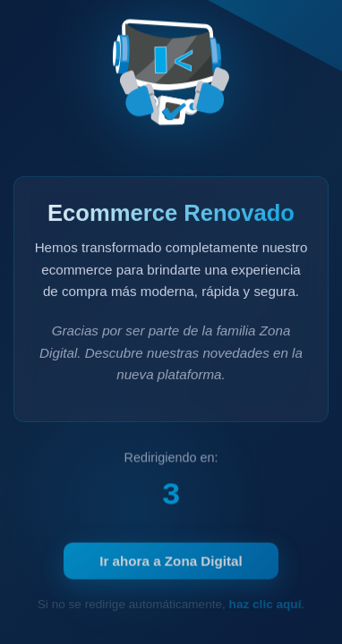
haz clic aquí (265, 604)
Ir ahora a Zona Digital (171, 564)
